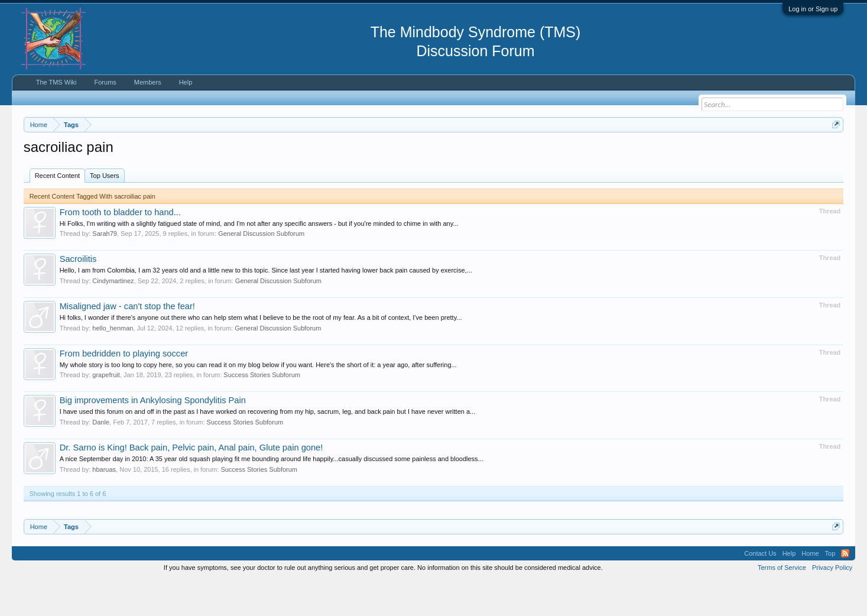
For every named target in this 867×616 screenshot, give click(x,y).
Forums (105, 82)
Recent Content (57, 211)
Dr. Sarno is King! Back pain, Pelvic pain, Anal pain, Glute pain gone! (191, 483)
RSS (845, 589)
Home (810, 589)
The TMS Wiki (56, 82)
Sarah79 (105, 270)
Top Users (105, 211)
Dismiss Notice (834, 152)
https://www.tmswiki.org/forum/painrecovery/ (564, 153)
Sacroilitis (78, 295)
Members (148, 82)
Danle (101, 458)
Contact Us (760, 589)
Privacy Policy (832, 603)
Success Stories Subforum (262, 410)
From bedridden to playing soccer (124, 389)
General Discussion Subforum (261, 270)
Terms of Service (782, 603)
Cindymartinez (113, 316)
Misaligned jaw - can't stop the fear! (127, 342)
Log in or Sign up (813, 9)
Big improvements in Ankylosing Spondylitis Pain (153, 436)
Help (186, 82)
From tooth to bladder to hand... (120, 248)
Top (830, 589)
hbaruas (104, 505)
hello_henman (113, 364)
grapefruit (106, 410)
